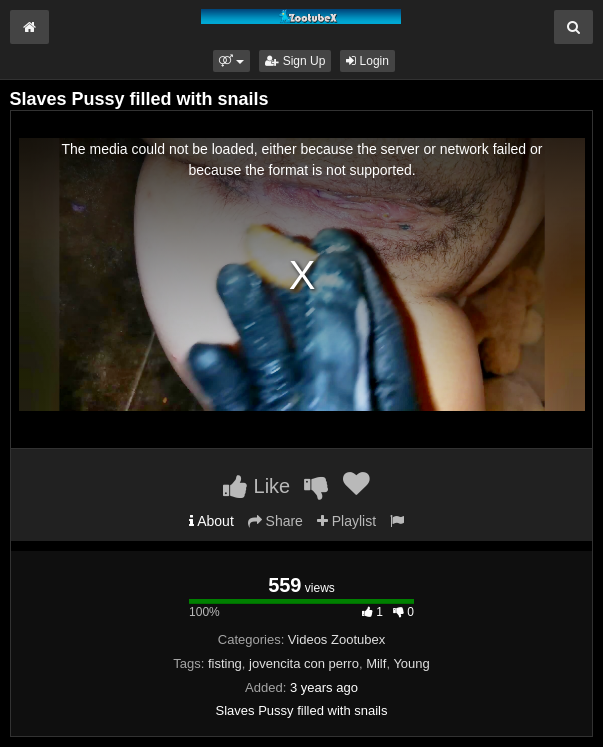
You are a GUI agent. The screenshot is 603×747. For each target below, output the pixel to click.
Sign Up (295, 61)
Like (256, 486)
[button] (231, 61)
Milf (376, 663)
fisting (225, 663)
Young (411, 663)
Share (275, 521)
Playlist (346, 521)
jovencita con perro (304, 663)
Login (367, 61)
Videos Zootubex (336, 639)
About (211, 521)
